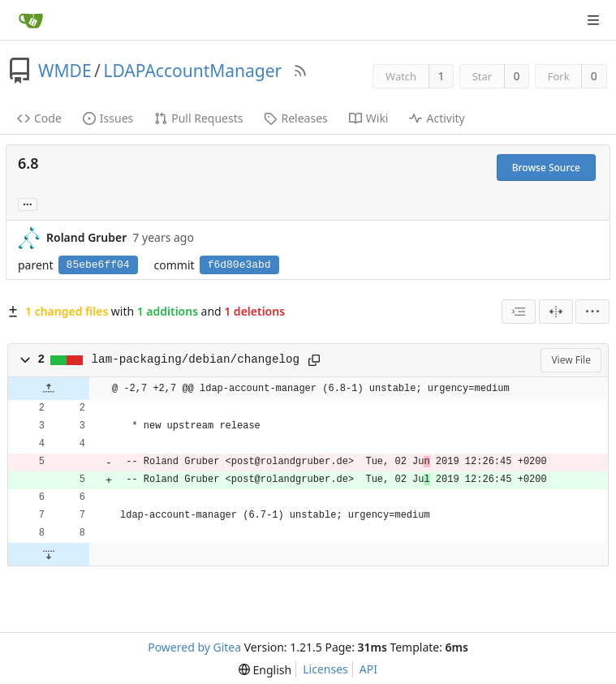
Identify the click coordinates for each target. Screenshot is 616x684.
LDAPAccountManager (192, 71)
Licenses (325, 669)
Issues (108, 118)
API (368, 669)
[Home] (31, 20)
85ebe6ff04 (98, 265)
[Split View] (556, 312)
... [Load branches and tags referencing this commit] (28, 203)
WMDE (65, 71)
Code (39, 118)
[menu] (592, 312)
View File (571, 360)
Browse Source (546, 168)
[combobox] (519, 312)
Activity (437, 118)
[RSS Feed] (300, 71)
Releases (295, 118)
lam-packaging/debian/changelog (196, 359)
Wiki (369, 118)
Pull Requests (198, 118)
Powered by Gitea (194, 647)
